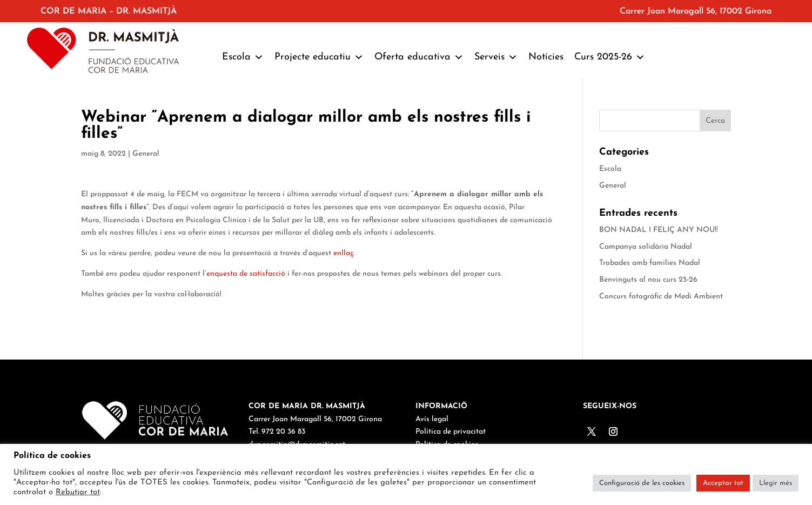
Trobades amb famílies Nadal (650, 263)
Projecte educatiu (319, 57)
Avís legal (432, 419)
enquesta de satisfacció (246, 274)
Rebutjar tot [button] (78, 492)
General (146, 154)
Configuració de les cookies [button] (642, 483)
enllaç (343, 253)
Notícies (546, 57)
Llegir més (776, 483)
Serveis (496, 57)
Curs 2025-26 (610, 57)
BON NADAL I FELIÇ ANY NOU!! (659, 230)
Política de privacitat (451, 432)
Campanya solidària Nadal (646, 247)
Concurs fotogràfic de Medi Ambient (661, 297)
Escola (243, 57)
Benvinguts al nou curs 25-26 (648, 280)
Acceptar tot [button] (723, 483)
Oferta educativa (419, 57)
